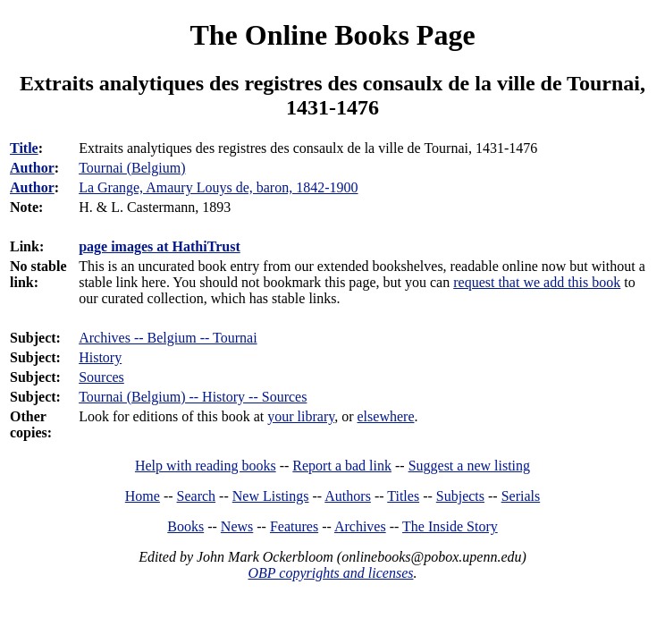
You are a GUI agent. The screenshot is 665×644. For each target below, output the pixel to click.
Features (294, 526)
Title (24, 148)
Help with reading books (206, 466)
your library (301, 416)
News (237, 526)
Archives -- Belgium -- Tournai (168, 338)
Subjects (460, 496)
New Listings (271, 496)
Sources (101, 377)
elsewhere (386, 416)
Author (32, 168)
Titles (403, 496)
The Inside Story (450, 526)
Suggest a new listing (469, 466)
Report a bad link (342, 466)
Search (197, 496)
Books (185, 526)
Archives (360, 526)
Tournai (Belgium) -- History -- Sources (193, 397)
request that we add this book (537, 282)
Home (143, 496)
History (100, 357)
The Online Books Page (332, 35)
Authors (348, 496)
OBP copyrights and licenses (330, 573)
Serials (521, 496)
